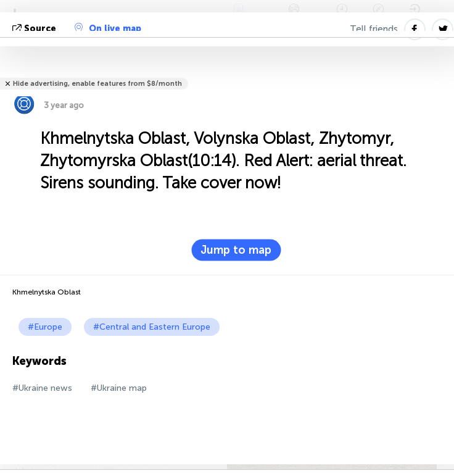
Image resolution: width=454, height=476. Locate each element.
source (35, 29)
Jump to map (236, 250)
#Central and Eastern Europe (152, 327)
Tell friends (374, 29)
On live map (108, 28)
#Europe (45, 327)
